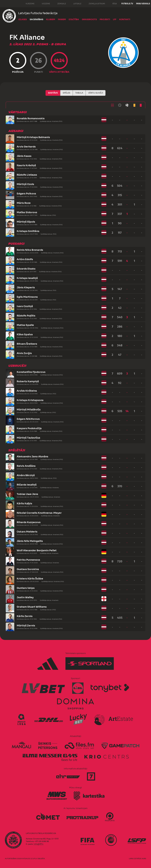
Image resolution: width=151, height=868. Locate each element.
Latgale (75, 3)
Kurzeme (28, 3)
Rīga (112, 3)
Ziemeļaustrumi (94, 3)
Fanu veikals (143, 4)
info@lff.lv (38, 844)
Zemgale (59, 3)
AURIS (144, 859)
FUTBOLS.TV (127, 4)
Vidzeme (43, 3)
